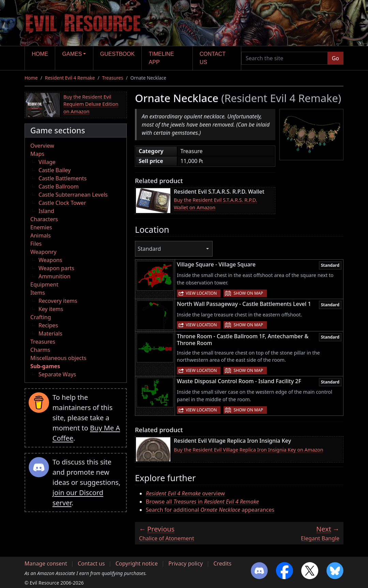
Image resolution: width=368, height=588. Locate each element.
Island (46, 211)
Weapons (50, 260)
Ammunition (55, 276)
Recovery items (58, 301)
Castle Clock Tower (62, 203)
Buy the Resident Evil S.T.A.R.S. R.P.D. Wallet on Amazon (216, 204)
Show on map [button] (248, 293)
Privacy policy (186, 563)
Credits (222, 563)
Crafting (41, 317)
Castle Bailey (55, 170)
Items (38, 293)
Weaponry (43, 252)
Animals (41, 235)
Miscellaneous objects (58, 358)
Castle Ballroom (59, 186)
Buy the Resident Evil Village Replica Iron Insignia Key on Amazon (249, 450)
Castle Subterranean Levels (73, 195)
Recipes (48, 325)
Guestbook (117, 54)
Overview (42, 146)
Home (40, 54)
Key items (51, 309)
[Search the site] (285, 58)
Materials (50, 333)
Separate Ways (57, 374)
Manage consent (46, 563)
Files (36, 244)
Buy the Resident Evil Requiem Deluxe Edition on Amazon (91, 104)
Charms (40, 350)
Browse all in (202, 502)
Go (335, 58)
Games (72, 54)
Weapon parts (56, 268)
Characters (44, 219)
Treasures (113, 78)
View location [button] (201, 293)
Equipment (44, 284)
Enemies (41, 227)
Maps (37, 154)
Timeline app (162, 58)
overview (185, 493)
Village (47, 162)
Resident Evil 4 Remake (70, 78)
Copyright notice (137, 563)
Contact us (213, 58)
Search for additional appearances (210, 510)
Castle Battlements (63, 178)
